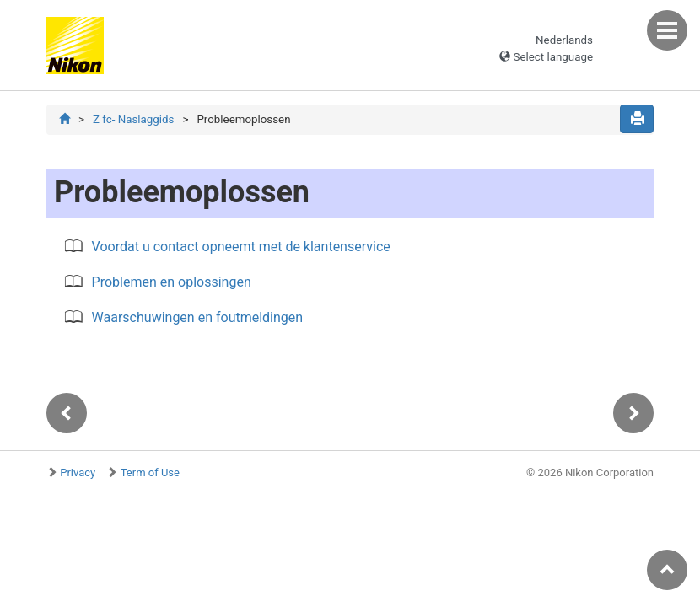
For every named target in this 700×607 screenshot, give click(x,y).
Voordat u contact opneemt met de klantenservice (241, 247)
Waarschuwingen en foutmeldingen (198, 317)
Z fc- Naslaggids (133, 119)
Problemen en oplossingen (172, 282)
